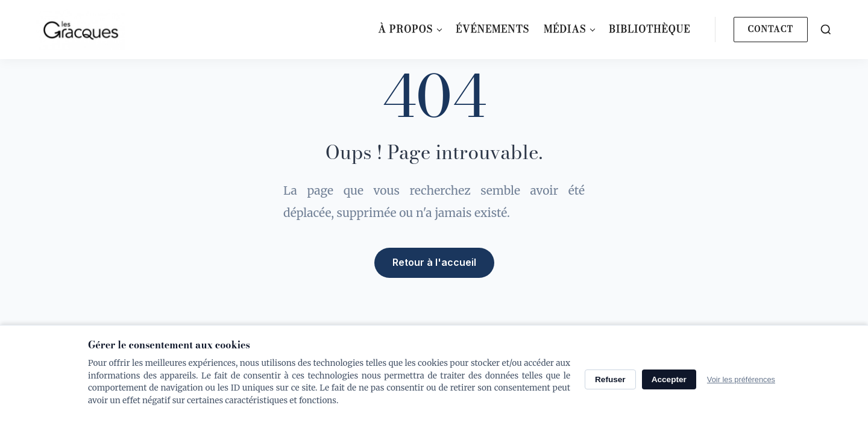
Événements (492, 29)
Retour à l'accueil (434, 262)
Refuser (610, 379)
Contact (771, 29)
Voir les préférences (741, 379)
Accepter (669, 379)
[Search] (826, 30)
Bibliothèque (649, 29)
